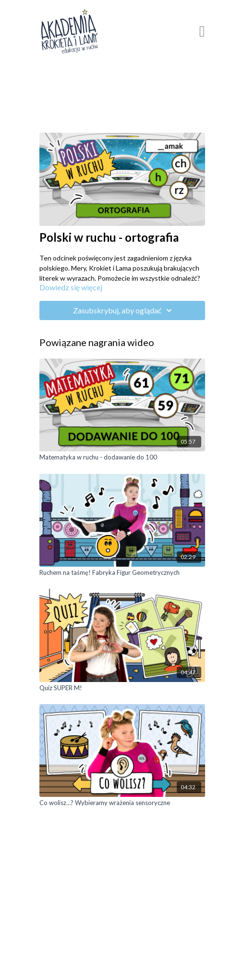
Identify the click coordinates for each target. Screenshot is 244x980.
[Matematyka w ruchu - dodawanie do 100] (122, 458)
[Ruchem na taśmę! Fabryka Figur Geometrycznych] (122, 573)
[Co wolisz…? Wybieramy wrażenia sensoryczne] (122, 803)
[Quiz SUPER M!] (122, 688)
